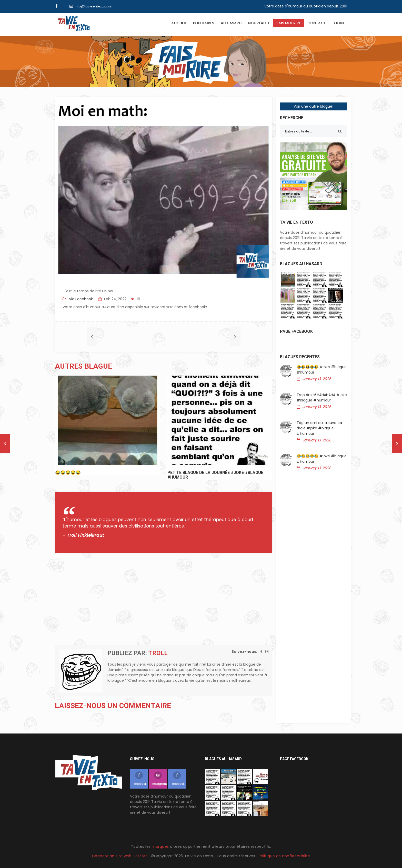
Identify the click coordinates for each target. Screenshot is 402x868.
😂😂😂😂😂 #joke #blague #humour (322, 370)
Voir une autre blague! (313, 106)
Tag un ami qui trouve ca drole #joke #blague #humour (319, 428)
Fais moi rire (289, 23)
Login (338, 23)
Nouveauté (259, 23)
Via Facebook (80, 299)
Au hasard (231, 23)
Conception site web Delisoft (120, 856)
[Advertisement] (164, 599)
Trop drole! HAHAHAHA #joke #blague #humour (322, 397)
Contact (317, 23)
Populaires (204, 23)
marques (160, 846)
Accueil (179, 23)
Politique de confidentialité (284, 856)
